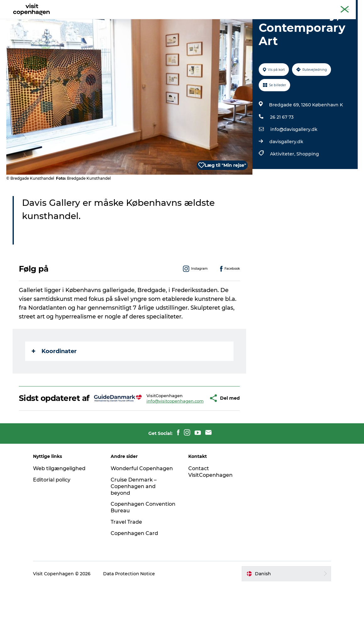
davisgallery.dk (286, 172)
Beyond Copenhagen (298, 6)
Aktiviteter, (283, 184)
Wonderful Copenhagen (142, 507)
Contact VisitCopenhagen (210, 511)
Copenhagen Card (341, 6)
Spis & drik (125, 20)
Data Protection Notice (130, 613)
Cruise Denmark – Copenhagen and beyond (134, 525)
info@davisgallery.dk (294, 159)
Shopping (308, 184)
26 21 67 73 (282, 147)
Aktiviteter (91, 20)
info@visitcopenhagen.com (157, 435)
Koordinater (54, 381)
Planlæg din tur (207, 20)
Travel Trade (127, 561)
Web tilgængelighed (60, 507)
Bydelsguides (163, 20)
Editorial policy (52, 519)
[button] (192, 433)
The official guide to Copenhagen (242, 6)
